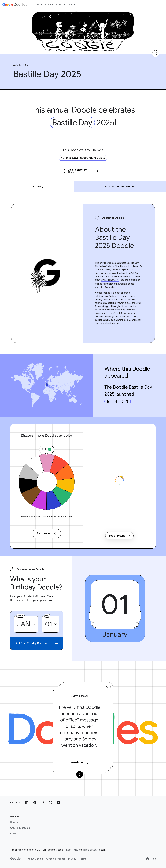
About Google (35, 859)
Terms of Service (91, 850)
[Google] (15, 859)
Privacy (72, 859)
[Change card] (80, 774)
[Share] (156, 54)
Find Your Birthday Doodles (37, 643)
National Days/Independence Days (83, 158)
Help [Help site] (151, 859)
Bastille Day (72, 123)
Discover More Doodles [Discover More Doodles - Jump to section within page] (120, 187)
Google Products (56, 859)
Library (38, 5)
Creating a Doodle (55, 5)
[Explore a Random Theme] (83, 171)
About (72, 5)
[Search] (162, 5)
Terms (83, 859)
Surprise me (47, 533)
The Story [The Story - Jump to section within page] (37, 187)
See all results (119, 536)
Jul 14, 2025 (118, 401)
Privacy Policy (71, 850)
